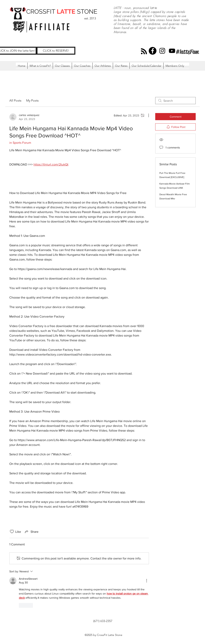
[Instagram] (162, 51)
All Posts (15, 100)
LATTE (66, 11)
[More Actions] (147, 115)
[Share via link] (31, 532)
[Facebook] (153, 51)
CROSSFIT (41, 11)
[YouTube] (172, 51)
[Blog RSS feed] (144, 51)
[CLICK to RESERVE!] (56, 51)
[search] (175, 101)
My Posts (32, 100)
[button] (175, 66)
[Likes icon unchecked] (12, 532)
